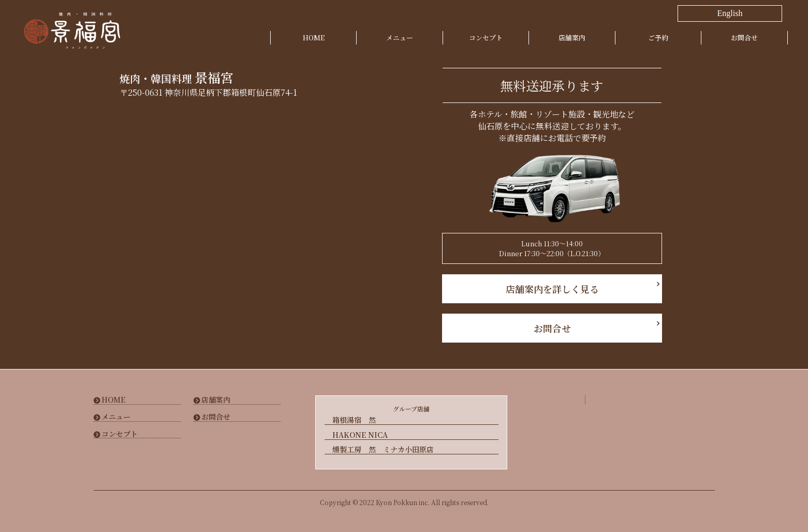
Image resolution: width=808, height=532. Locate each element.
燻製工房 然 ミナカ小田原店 (383, 449)
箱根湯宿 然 (354, 420)
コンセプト (486, 38)
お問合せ (744, 38)
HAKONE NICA (360, 435)
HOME (314, 38)
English (730, 13)
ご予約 (658, 38)
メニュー (400, 38)
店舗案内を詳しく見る (552, 289)
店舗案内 (572, 38)
